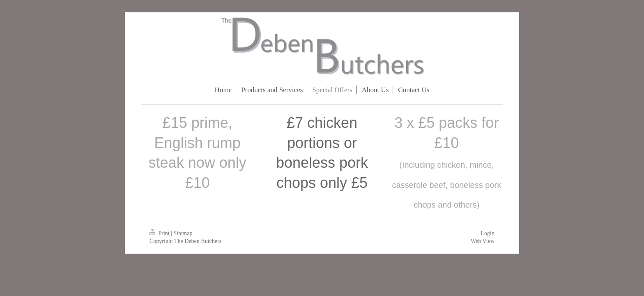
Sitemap (183, 233)
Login (488, 233)
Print (160, 233)
